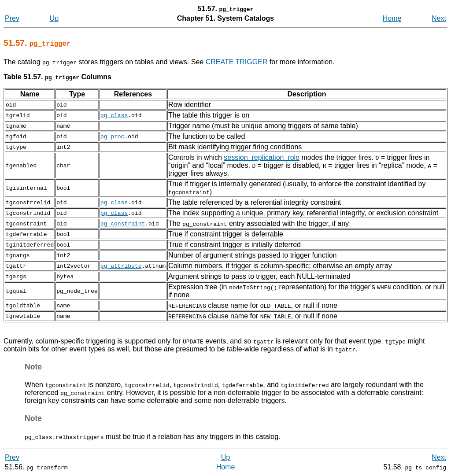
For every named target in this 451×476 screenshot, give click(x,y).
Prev (12, 18)
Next (439, 18)
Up (54, 18)
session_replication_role (262, 157)
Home (392, 18)
